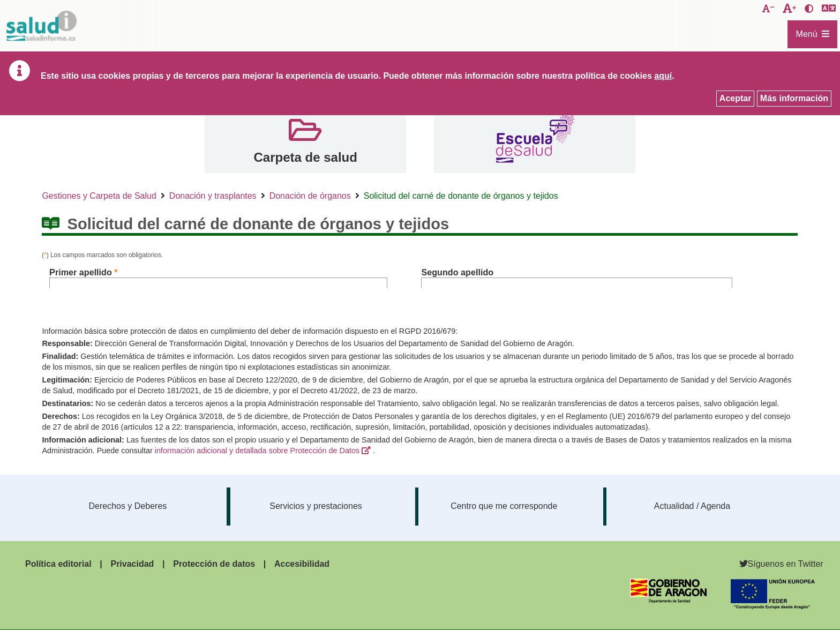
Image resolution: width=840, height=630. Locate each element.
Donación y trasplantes (213, 196)
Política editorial (58, 564)
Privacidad (132, 564)
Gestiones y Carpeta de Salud (99, 196)
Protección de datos (214, 564)
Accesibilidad (302, 564)
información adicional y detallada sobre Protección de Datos (257, 451)
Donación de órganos (310, 196)
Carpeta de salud (305, 157)
